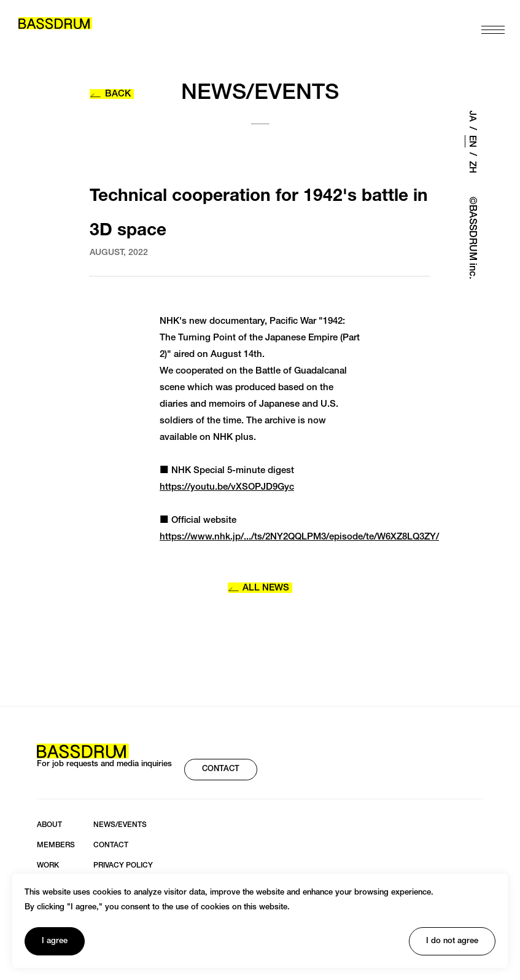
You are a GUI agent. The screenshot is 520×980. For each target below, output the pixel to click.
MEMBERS (56, 845)
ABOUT (49, 825)
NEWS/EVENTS (120, 825)
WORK (48, 866)
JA (472, 116)
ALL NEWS (259, 588)
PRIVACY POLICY (123, 866)
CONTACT (221, 770)
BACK (110, 94)
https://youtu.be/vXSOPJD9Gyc (227, 488)
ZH (472, 167)
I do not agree (452, 942)
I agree (55, 942)
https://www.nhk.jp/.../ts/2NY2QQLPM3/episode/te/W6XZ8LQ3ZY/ (299, 537)
